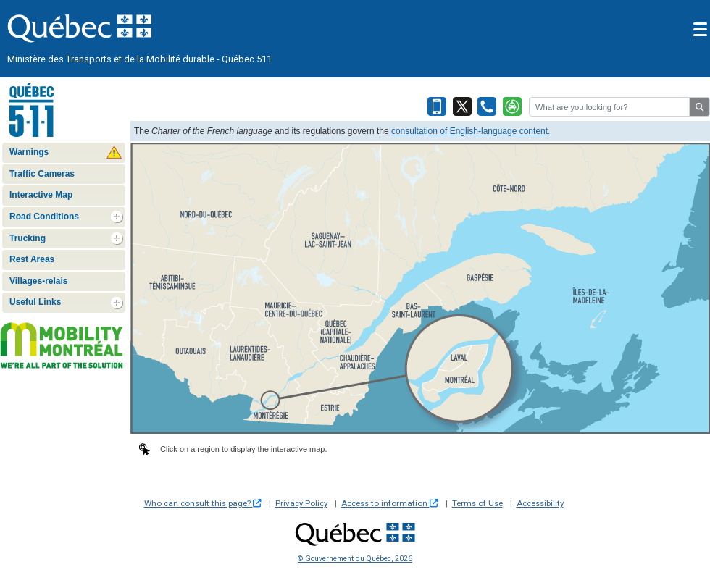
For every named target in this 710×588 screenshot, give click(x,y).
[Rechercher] (609, 107)
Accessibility (540, 503)
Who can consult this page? (203, 503)
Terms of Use (477, 503)
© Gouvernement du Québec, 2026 (355, 559)
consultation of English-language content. (471, 131)
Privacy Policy (301, 503)
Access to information (390, 503)
